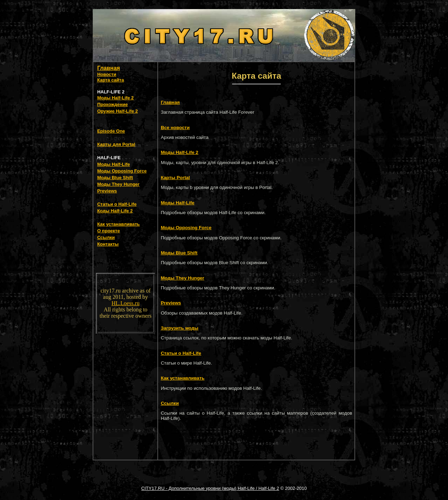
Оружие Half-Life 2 (118, 111)
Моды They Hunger (118, 184)
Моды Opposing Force (122, 171)
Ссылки (106, 237)
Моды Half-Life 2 (115, 98)
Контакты (108, 244)
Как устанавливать (119, 224)
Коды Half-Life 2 (115, 211)
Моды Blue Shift (115, 178)
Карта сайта (111, 80)
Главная (109, 68)
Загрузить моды (179, 328)
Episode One (111, 131)
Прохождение (113, 104)
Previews (107, 191)
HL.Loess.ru (126, 303)
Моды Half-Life (114, 164)
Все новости (175, 128)
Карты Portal (175, 178)
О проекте (109, 231)
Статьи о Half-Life (117, 204)
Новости (107, 74)
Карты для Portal (116, 144)
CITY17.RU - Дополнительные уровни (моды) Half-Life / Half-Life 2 (210, 488)
